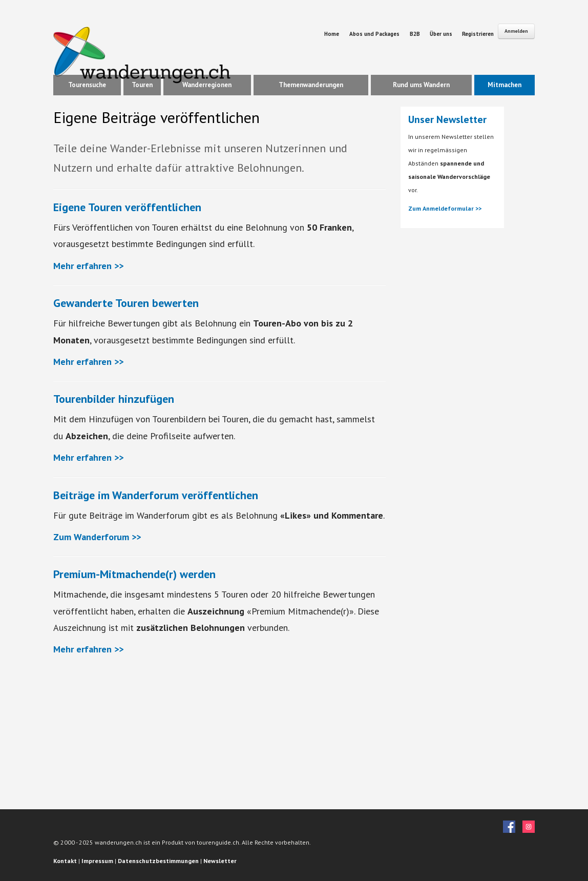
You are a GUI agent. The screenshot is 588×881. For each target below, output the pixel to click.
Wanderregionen (207, 85)
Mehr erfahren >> (88, 266)
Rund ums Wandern (421, 85)
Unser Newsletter (447, 119)
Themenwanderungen (311, 85)
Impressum (97, 861)
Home (332, 34)
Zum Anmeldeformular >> (445, 208)
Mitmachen (505, 85)
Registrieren (478, 34)
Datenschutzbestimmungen (158, 861)
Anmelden (516, 31)
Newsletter (220, 861)
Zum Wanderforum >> (97, 537)
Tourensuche (87, 85)
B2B (416, 34)
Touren (142, 85)
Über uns (442, 34)
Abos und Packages (374, 34)
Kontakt (65, 861)
